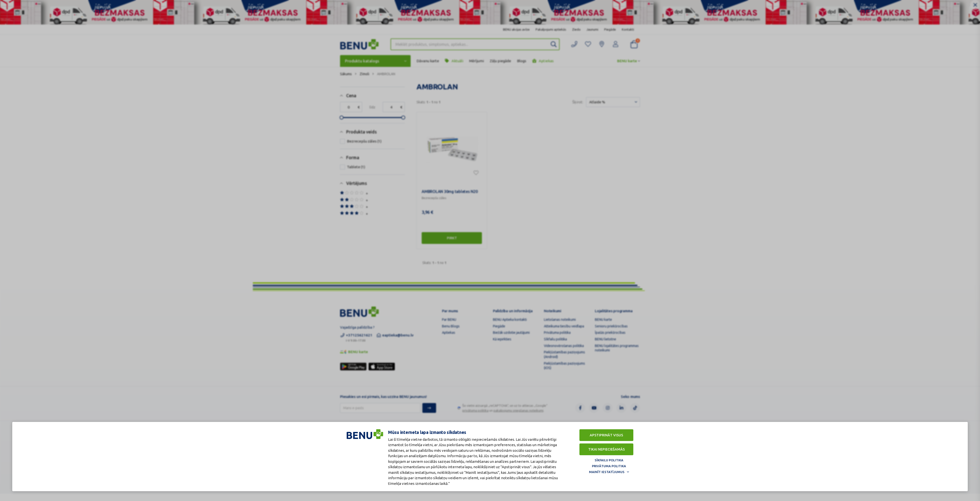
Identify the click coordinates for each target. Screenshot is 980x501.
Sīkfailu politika (609, 460)
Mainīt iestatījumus (607, 472)
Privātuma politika (609, 466)
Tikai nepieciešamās (606, 449)
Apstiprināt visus (606, 435)
